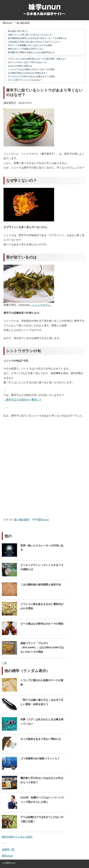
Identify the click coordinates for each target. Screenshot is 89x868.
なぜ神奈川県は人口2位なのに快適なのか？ (27, 73)
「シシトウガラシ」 (41, 305)
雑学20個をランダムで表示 (17, 837)
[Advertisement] (31, 445)
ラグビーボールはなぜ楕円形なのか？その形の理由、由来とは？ (37, 59)
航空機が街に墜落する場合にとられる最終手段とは (31, 52)
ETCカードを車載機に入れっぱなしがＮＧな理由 (30, 45)
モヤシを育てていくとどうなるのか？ (25, 80)
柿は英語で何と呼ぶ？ (18, 31)
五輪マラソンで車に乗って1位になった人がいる (29, 35)
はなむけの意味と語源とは (20, 66)
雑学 (8, 863)
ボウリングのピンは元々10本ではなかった (27, 62)
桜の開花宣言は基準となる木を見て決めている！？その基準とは (37, 38)
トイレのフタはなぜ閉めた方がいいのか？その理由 (31, 69)
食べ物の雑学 (23, 23)
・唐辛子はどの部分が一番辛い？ (23, 399)
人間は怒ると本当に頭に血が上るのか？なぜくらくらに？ (34, 42)
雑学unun (8, 23)
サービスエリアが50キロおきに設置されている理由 (31, 76)
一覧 (4, 663)
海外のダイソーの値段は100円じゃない (26, 49)
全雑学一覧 (8, 849)
